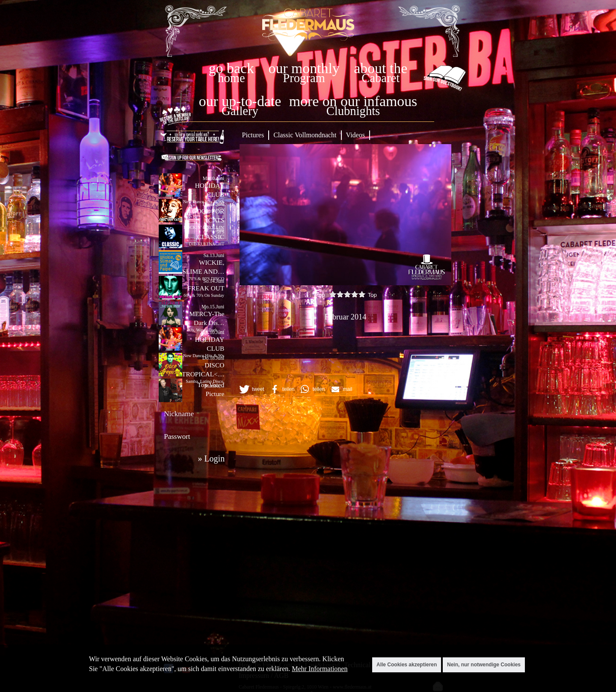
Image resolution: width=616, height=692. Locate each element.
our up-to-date (240, 101)
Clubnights (353, 111)
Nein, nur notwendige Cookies (484, 665)
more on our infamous (353, 101)
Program (304, 78)
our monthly (304, 68)
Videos (355, 135)
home (231, 78)
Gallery (240, 111)
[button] (251, 389)
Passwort (177, 436)
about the (381, 68)
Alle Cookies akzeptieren (407, 665)
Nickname (179, 414)
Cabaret (381, 78)
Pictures (253, 135)
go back (231, 68)
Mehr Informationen (320, 669)
